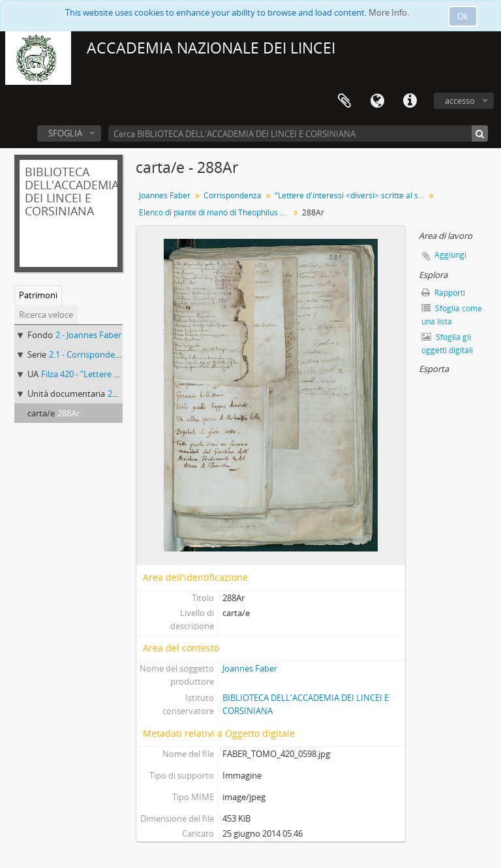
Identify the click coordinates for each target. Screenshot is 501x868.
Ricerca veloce (46, 315)
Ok (463, 16)
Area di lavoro (344, 101)
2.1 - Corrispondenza (89, 354)
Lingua (377, 101)
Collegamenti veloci (410, 101)
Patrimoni (38, 295)
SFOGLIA (65, 133)
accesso (460, 101)
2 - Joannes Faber (88, 335)
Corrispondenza (233, 195)
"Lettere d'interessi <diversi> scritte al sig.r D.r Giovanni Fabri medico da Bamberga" (351, 195)
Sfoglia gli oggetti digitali (447, 344)
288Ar (68, 413)
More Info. (389, 12)
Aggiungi (450, 255)
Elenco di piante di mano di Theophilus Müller (216, 212)
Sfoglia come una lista (452, 315)
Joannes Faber (165, 195)
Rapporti (443, 293)
